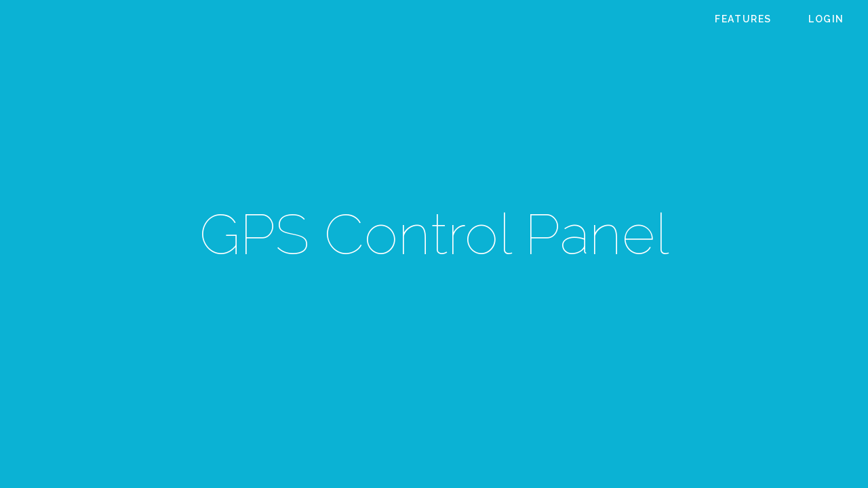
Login (826, 19)
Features (743, 19)
